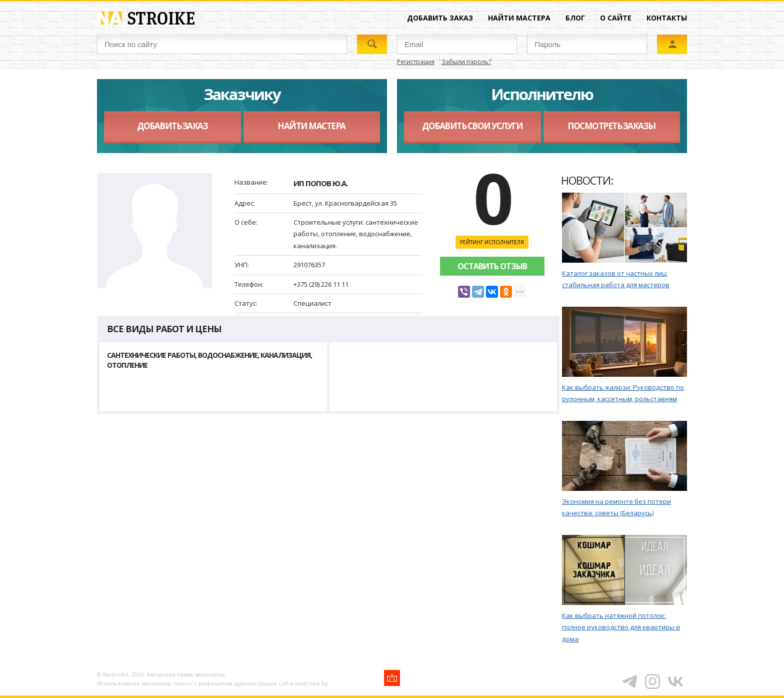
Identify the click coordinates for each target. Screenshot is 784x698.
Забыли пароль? (466, 62)
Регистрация (416, 62)
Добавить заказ (440, 18)
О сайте (616, 18)
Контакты (667, 18)
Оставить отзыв (492, 266)
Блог (575, 18)
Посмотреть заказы (611, 126)
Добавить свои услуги (472, 126)
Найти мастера (519, 18)
